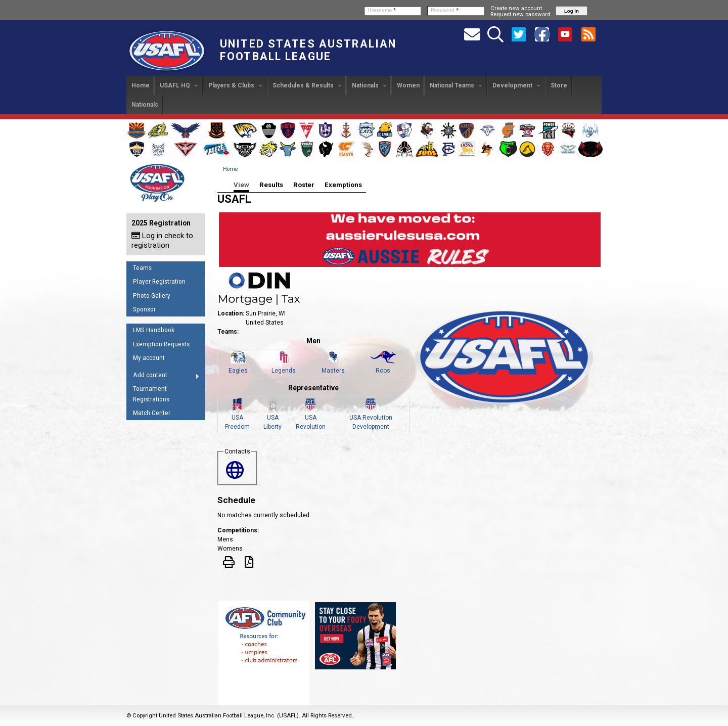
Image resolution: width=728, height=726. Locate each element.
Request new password (520, 14)
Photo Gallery (152, 296)
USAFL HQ (179, 85)
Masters (333, 371)
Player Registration (159, 281)
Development (516, 85)
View (241, 185)
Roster (304, 185)
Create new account (516, 8)
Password (445, 10)
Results (271, 185)
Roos (383, 371)
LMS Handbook (154, 330)
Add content (163, 377)
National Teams (456, 85)
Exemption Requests (161, 344)
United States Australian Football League (308, 50)
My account (149, 358)
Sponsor (144, 309)
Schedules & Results (307, 85)
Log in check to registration (162, 240)
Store (559, 85)
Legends (284, 371)
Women (408, 85)
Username (382, 10)
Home (141, 85)
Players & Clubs (235, 85)
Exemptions (343, 185)
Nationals (369, 85)
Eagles (238, 371)
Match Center (152, 413)
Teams (142, 268)
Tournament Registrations (151, 394)
